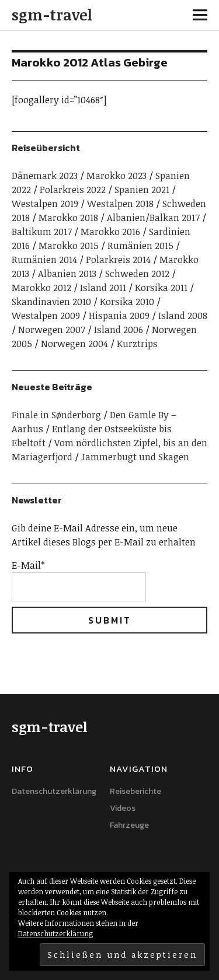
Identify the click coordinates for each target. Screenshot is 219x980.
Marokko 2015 (69, 246)
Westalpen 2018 (120, 204)
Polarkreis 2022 (73, 190)
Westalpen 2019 (45, 204)
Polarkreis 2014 (118, 260)
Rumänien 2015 (140, 246)
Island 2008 (183, 316)
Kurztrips (137, 344)
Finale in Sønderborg (56, 415)
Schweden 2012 (137, 274)
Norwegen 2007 (52, 330)
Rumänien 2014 (44, 260)
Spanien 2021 (142, 190)
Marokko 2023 (117, 176)
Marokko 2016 (110, 232)
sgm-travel (52, 15)
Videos (123, 808)
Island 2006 (119, 330)
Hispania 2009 (119, 316)
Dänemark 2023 (45, 176)
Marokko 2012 (41, 288)
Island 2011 (103, 288)
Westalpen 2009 (46, 316)
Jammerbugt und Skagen (135, 457)
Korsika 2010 (127, 302)
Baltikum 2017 (42, 232)
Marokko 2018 (68, 218)
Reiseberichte (135, 791)
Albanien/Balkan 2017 (153, 218)
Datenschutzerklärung (54, 791)
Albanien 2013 (67, 274)
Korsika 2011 (161, 288)
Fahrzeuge (129, 825)
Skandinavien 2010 (51, 302)
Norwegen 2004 (74, 344)
